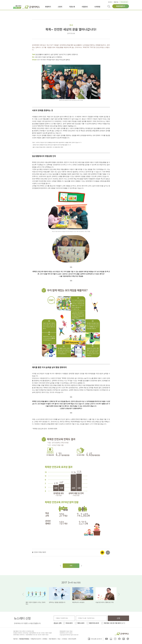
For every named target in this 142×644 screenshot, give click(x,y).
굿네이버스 (122, 634)
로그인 (110, 2)
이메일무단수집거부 (36, 639)
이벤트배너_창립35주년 (17, 7)
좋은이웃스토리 (94, 623)
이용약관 (15, 639)
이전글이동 (60, 566)
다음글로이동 (82, 566)
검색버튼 (109, 7)
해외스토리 (81, 623)
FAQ (59, 639)
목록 (71, 566)
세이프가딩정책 (72, 639)
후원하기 (48, 7)
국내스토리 (69, 623)
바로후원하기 (121, 6)
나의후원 (97, 7)
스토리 (60, 7)
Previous (23, 594)
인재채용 (45, 639)
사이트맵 (64, 639)
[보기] (123, 623)
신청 (118, 618)
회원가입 (116, 2)
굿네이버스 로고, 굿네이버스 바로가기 (31, 7)
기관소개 (72, 7)
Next (119, 594)
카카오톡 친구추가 (95, 639)
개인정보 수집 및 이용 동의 (114, 623)
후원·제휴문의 (52, 639)
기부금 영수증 (124, 2)
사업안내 (85, 7)
